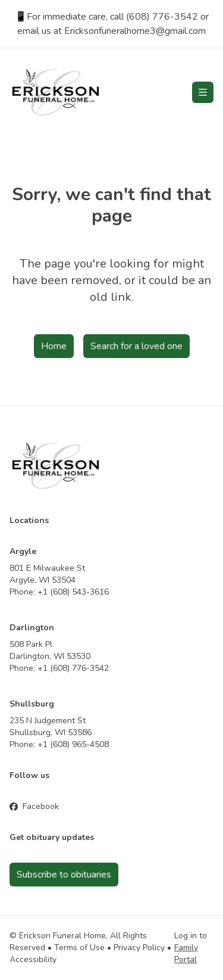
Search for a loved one (136, 346)
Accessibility (33, 959)
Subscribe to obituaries (64, 875)
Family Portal (186, 953)
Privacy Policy (139, 948)
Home (54, 346)
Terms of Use (79, 948)
